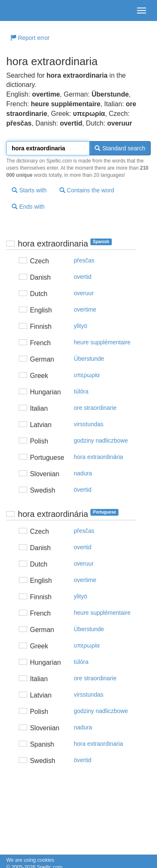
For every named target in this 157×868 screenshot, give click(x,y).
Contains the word (87, 190)
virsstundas (89, 424)
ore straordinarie (95, 408)
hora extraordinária (98, 457)
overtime (85, 309)
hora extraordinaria (98, 744)
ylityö (80, 326)
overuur (84, 293)
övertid (82, 490)
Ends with (28, 207)
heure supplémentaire (102, 342)
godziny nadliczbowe (101, 441)
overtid (82, 277)
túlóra (81, 391)
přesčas (84, 260)
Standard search (120, 148)
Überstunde (89, 359)
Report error (30, 38)
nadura (83, 473)
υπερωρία (87, 375)
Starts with (29, 190)
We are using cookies (30, 860)
